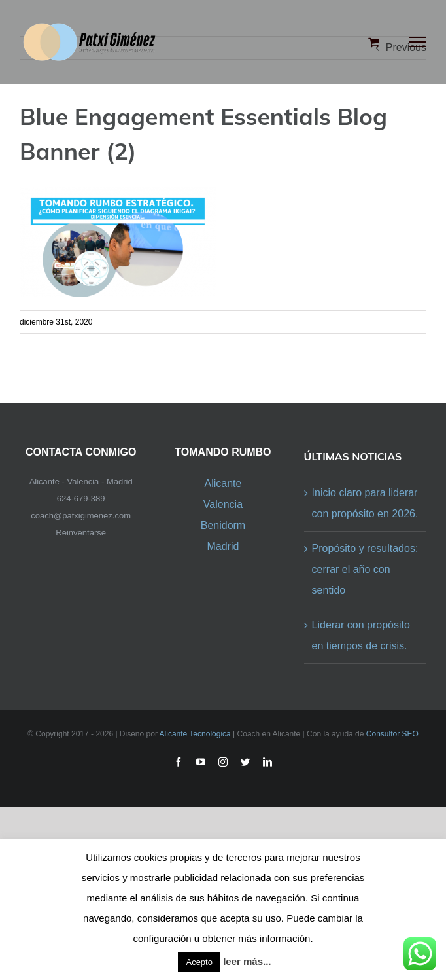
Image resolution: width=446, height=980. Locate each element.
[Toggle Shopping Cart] (374, 42)
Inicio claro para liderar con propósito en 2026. (365, 503)
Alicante (223, 483)
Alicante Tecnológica (195, 734)
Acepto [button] (199, 962)
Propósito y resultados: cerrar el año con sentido (365, 569)
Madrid (223, 546)
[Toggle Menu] (418, 42)
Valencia (223, 504)
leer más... (247, 961)
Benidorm (223, 525)
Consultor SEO (392, 734)
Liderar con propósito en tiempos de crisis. (361, 635)
